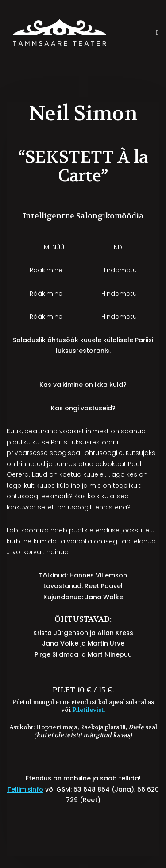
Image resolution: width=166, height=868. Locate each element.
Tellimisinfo (25, 789)
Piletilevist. (89, 710)
